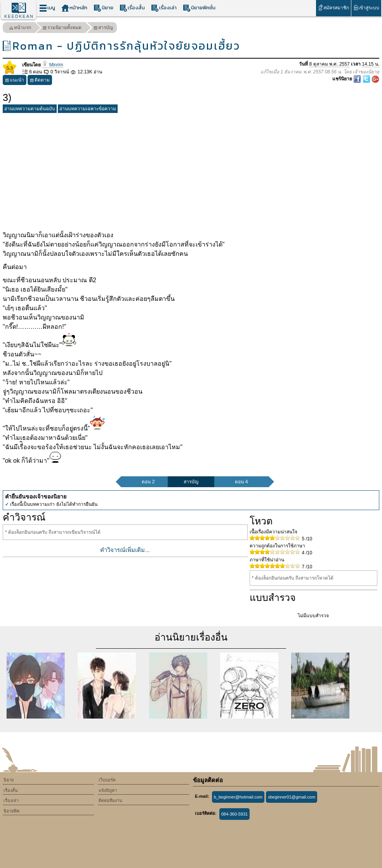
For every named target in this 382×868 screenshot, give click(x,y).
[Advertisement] (191, 170)
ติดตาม (40, 81)
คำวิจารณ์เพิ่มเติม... (125, 550)
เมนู (47, 8)
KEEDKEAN (19, 16)
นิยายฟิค (11, 811)
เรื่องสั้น (132, 8)
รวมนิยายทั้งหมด (62, 29)
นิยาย (103, 8)
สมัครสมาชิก (333, 8)
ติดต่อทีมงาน (110, 800)
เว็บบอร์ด (107, 780)
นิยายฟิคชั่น (199, 8)
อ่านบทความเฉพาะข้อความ (88, 109)
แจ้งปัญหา (108, 790)
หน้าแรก (20, 29)
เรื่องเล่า (164, 8)
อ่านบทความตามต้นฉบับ (30, 109)
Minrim (52, 65)
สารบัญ (103, 29)
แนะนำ (15, 81)
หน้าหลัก (74, 8)
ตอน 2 (148, 482)
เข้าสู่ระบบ (366, 8)
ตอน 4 (241, 482)
